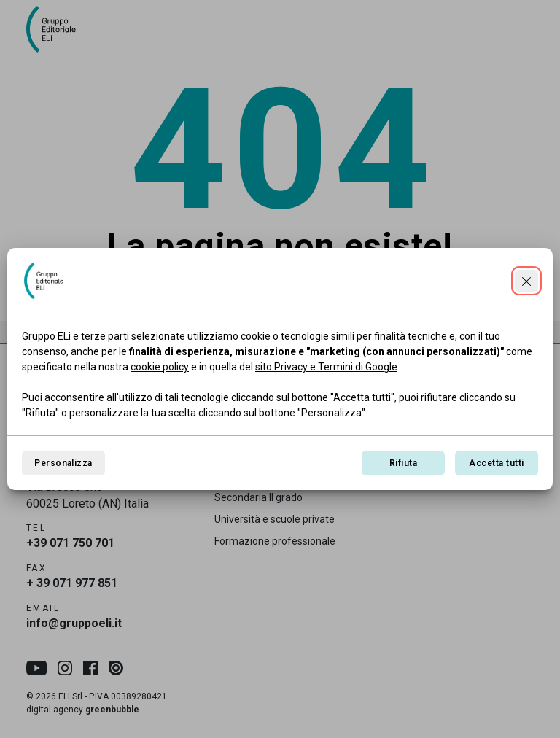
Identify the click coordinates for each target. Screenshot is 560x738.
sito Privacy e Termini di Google (326, 367)
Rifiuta (403, 463)
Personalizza (63, 463)
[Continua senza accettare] (526, 281)
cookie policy (160, 367)
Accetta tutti (496, 463)
